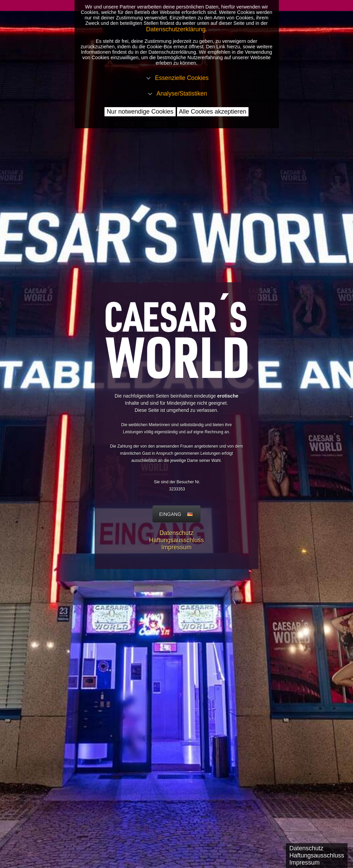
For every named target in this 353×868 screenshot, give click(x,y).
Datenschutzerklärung (176, 29)
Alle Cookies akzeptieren (213, 112)
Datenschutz (176, 533)
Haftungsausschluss (176, 540)
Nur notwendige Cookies (140, 112)
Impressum (176, 547)
